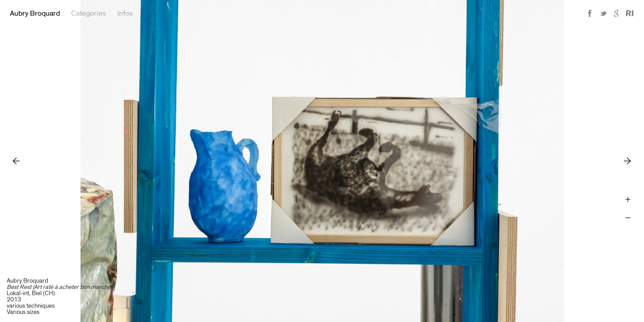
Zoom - (628, 218)
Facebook (590, 14)
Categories (89, 13)
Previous (16, 161)
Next (628, 161)
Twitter (603, 14)
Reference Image (630, 14)
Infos (125, 13)
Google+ (617, 14)
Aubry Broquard (35, 13)
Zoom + (628, 200)
